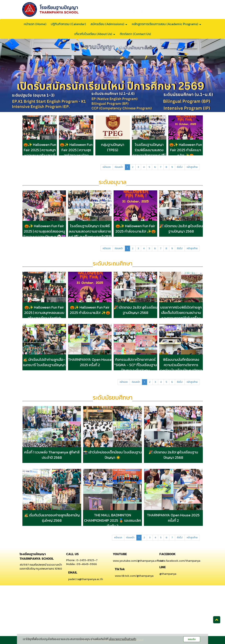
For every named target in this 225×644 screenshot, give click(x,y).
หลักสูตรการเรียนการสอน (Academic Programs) (167, 24)
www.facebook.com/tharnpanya (180, 561)
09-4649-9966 (87, 564)
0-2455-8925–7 (87, 560)
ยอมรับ (192, 639)
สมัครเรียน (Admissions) (109, 24)
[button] (17, 75)
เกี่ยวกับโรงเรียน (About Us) (95, 34)
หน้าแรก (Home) (35, 24)
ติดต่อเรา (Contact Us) (135, 34)
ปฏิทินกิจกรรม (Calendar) (68, 24)
